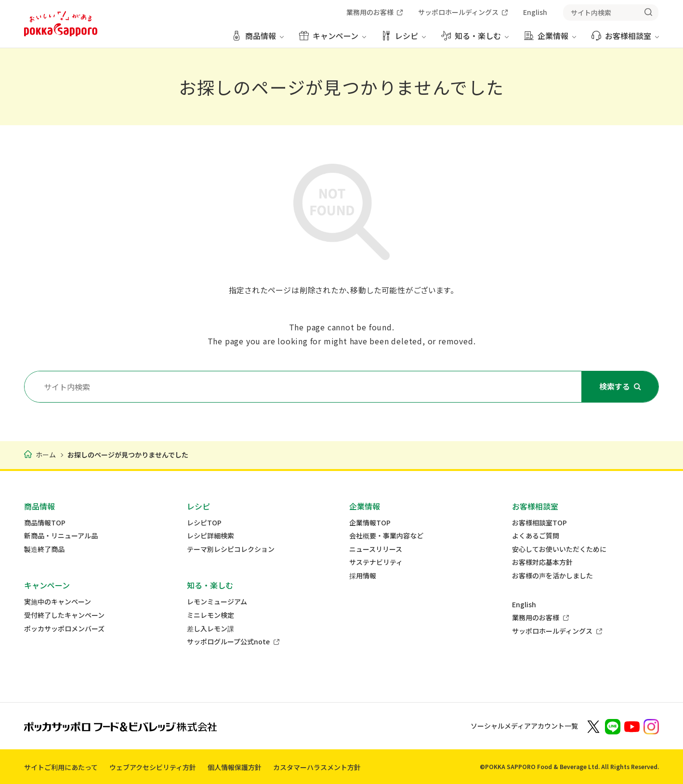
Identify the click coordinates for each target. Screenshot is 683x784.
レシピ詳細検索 (210, 536)
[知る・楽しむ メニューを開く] (475, 39)
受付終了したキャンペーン (64, 615)
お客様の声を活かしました (552, 576)
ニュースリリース (376, 549)
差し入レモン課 (210, 629)
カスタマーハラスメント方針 (317, 767)
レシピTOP (204, 523)
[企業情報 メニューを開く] (550, 39)
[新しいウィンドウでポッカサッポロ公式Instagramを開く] (651, 726)
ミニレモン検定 (210, 615)
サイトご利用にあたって (61, 767)
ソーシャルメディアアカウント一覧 (524, 726)
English (524, 605)
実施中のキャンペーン (58, 602)
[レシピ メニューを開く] (404, 39)
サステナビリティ (376, 562)
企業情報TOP (370, 523)
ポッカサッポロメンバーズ (64, 629)
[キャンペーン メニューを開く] (333, 39)
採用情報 (363, 576)
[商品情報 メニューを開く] (258, 39)
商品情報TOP (45, 523)
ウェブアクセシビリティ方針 (153, 767)
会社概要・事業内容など (386, 536)
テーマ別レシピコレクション (231, 549)
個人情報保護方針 (235, 767)
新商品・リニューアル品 (61, 536)
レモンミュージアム (217, 602)
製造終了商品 (44, 549)
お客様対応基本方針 (542, 562)
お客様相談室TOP (539, 523)
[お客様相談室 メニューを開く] (625, 39)
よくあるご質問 (536, 536)
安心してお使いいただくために (559, 549)
